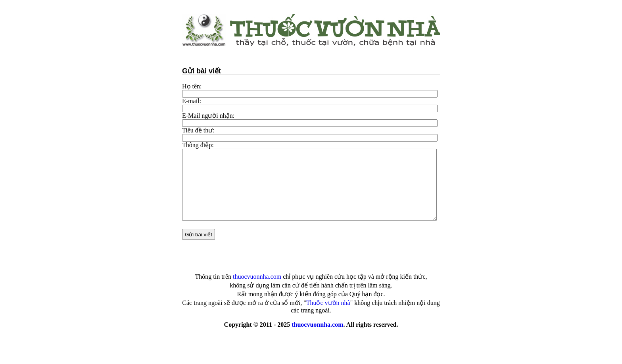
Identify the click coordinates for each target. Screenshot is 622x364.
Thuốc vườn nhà (328, 303)
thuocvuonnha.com (317, 325)
